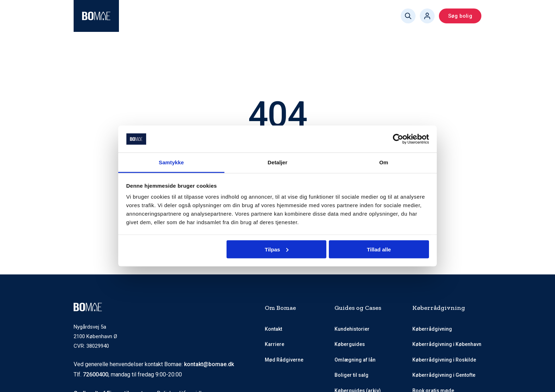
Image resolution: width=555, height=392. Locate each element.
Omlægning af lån (355, 360)
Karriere (274, 344)
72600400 (96, 374)
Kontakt (273, 329)
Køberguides (298, 16)
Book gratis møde (350, 16)
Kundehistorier (352, 329)
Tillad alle (379, 249)
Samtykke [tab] (171, 162)
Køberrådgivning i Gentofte (444, 375)
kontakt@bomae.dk (209, 364)
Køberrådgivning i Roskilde (444, 360)
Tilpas (277, 249)
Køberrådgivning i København (447, 344)
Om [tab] (384, 162)
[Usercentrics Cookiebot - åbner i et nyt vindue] (398, 139)
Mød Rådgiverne (219, 16)
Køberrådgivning (154, 16)
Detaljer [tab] (277, 162)
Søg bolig (460, 16)
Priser (261, 16)
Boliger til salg (351, 375)
